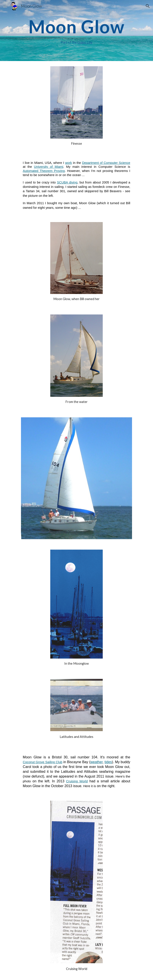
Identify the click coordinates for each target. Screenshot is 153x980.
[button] (5, 6)
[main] (76, 31)
